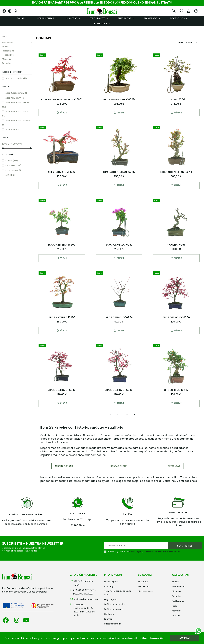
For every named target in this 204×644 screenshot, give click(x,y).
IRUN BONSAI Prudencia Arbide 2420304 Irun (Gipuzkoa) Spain (85, 610)
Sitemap (108, 619)
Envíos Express (111, 582)
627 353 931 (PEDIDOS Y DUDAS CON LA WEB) (85, 592)
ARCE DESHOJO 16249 (62, 390)
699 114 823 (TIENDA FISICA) (83, 583)
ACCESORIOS (7, 43)
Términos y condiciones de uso (118, 593)
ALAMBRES (177, 611)
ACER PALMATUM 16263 (62, 172)
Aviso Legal (135, 551)
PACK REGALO (14, 165)
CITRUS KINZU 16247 (176, 390)
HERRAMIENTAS (9, 55)
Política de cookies (113, 609)
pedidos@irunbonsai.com (86, 599)
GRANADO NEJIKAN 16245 (119, 172)
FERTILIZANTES (8, 51)
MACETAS (6, 59)
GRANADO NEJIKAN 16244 (176, 172)
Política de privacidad (115, 604)
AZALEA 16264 (176, 99)
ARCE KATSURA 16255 (62, 317)
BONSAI (12, 161)
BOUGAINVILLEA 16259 (62, 245)
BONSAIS (6, 47)
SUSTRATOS (7, 63)
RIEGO (175, 606)
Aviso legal (109, 586)
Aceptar (185, 638)
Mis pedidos (144, 586)
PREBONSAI (13, 170)
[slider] (3, 148)
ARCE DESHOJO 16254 (119, 317)
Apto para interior (16, 78)
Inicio (5, 36)
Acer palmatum (15, 98)
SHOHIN (11, 175)
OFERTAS (176, 616)
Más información (153, 638)
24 (127, 415)
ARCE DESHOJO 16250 (176, 317)
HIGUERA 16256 (176, 245)
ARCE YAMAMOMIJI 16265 (119, 99)
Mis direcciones (146, 591)
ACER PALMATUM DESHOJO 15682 (62, 99)
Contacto (109, 614)
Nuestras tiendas (112, 624)
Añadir (62, 113)
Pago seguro (110, 599)
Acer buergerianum (17, 93)
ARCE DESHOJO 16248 (119, 390)
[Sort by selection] (188, 42)
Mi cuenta (143, 582)
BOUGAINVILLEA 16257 (119, 245)
